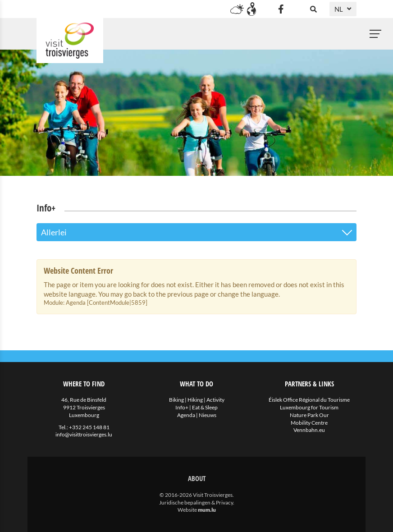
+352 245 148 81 (89, 427)
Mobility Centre (309, 423)
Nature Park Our (309, 415)
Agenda (186, 415)
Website (187, 510)
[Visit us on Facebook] (281, 9)
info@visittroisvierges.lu (84, 434)
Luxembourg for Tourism (309, 407)
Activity (215, 400)
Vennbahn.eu (309, 430)
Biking (176, 400)
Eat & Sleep (205, 407)
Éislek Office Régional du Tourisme (309, 400)
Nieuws (208, 415)
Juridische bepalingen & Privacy (196, 502)
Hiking (195, 400)
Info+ (182, 407)
